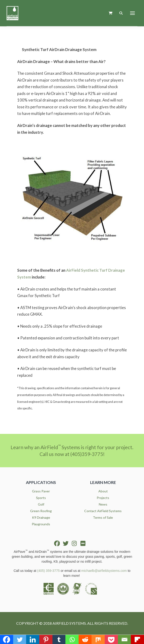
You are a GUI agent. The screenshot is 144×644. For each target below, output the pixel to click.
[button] (111, 13)
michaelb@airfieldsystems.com (104, 571)
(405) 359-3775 (48, 571)
